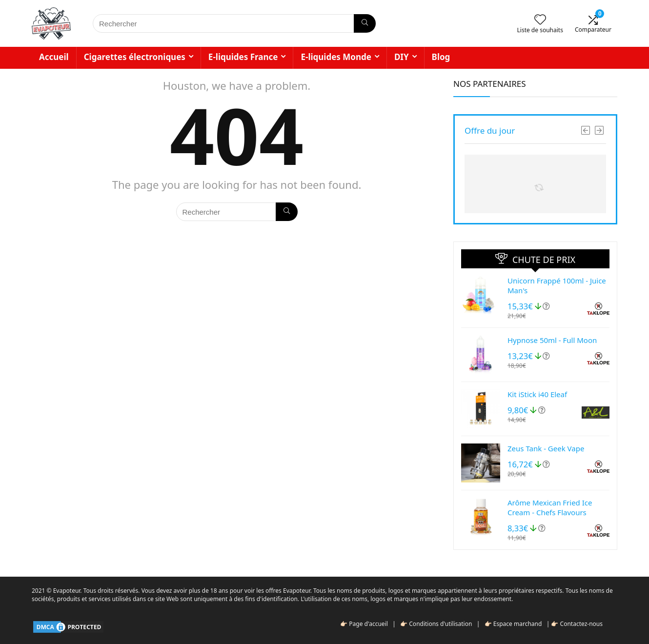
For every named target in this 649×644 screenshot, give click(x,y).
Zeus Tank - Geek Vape (546, 448)
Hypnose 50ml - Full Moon (552, 340)
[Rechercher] (365, 23)
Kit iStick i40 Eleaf (537, 394)
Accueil (54, 57)
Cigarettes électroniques (135, 57)
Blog (441, 57)
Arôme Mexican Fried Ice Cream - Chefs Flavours (550, 507)
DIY (402, 57)
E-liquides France (243, 57)
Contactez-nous (581, 624)
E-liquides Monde (336, 57)
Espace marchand (518, 624)
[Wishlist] (540, 20)
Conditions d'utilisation (440, 624)
